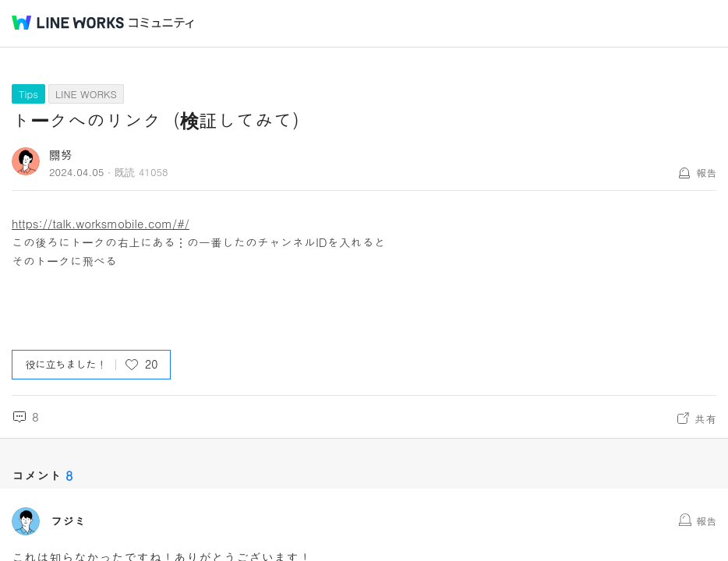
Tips (28, 94)
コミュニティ (161, 23)
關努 (61, 155)
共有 (705, 418)
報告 (706, 173)
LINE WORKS (86, 94)
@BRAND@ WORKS (68, 23)
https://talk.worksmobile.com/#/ (101, 223)
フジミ (68, 521)
